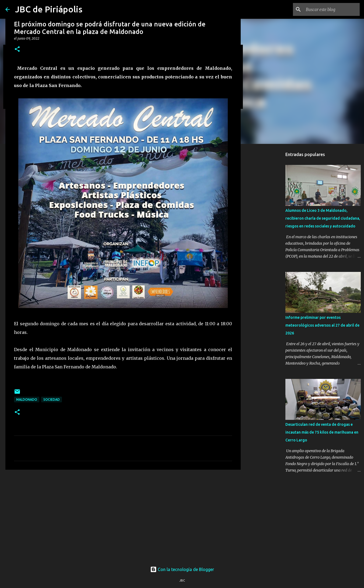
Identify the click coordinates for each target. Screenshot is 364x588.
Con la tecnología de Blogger (182, 569)
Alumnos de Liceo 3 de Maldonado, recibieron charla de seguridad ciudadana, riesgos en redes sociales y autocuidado (323, 218)
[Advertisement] (123, 516)
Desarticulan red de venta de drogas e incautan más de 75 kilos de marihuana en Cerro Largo (322, 432)
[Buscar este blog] (331, 9)
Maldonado (27, 400)
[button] (17, 49)
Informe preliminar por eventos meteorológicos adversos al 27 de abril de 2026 (322, 325)
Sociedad (52, 400)
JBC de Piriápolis (49, 9)
